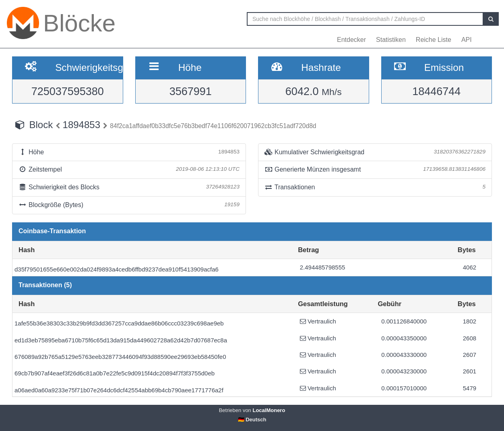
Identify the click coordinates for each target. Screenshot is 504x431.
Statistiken (391, 40)
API (467, 40)
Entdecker (351, 40)
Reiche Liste (434, 40)
